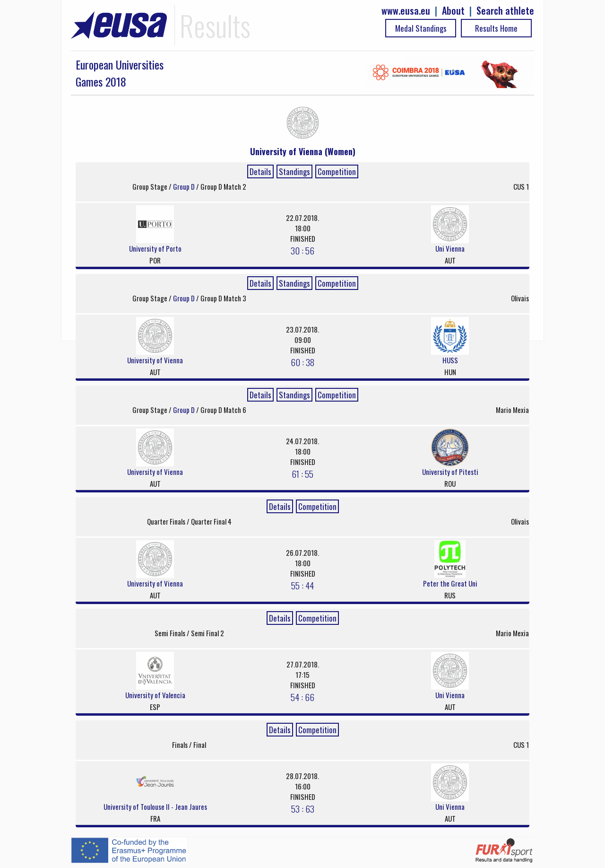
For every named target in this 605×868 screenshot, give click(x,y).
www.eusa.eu (406, 11)
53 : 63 (303, 808)
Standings (294, 171)
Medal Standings (421, 28)
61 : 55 (302, 473)
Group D (185, 186)
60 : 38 (302, 362)
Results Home (496, 28)
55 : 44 (302, 585)
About (453, 11)
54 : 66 (302, 697)
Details (260, 171)
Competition (337, 171)
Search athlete (505, 11)
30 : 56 (302, 250)
